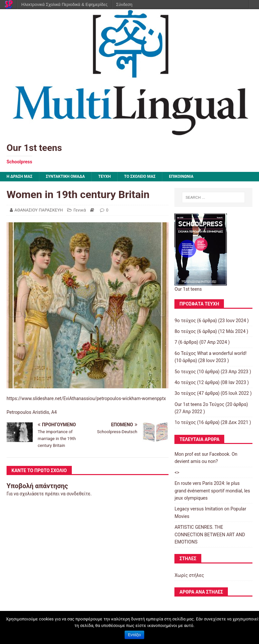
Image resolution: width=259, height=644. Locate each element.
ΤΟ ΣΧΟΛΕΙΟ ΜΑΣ (140, 176)
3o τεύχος (185, 393)
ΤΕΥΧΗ (105, 176)
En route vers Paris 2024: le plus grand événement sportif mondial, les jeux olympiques (212, 491)
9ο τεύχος (185, 321)
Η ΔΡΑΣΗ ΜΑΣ (20, 176)
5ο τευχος (185, 372)
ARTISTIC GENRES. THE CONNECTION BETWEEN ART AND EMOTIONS (210, 534)
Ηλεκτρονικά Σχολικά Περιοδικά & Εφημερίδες (64, 4)
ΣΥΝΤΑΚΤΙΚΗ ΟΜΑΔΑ (65, 176)
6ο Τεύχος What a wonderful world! (210, 353)
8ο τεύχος (185, 331)
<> (177, 472)
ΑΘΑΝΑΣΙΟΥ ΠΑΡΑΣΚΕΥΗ (39, 210)
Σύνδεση (124, 4)
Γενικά (80, 210)
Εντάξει (135, 635)
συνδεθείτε (79, 494)
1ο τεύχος (185, 422)
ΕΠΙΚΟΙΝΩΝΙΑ (181, 176)
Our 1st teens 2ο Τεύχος (199, 404)
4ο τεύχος (185, 382)
